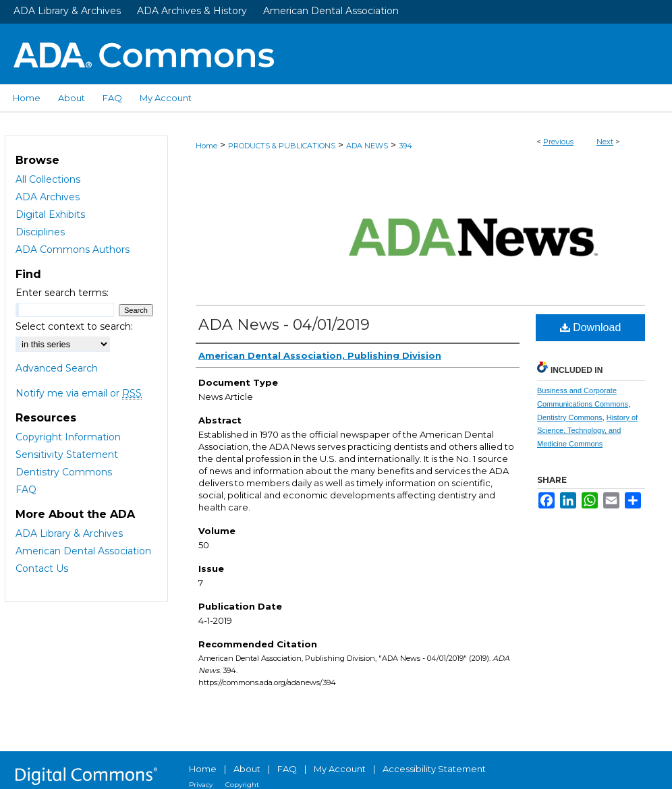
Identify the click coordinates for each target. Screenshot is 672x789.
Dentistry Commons (570, 417)
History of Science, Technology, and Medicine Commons (587, 431)
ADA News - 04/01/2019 (284, 325)
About (247, 769)
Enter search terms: (62, 293)
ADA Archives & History (192, 11)
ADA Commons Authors (73, 250)
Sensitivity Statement (67, 455)
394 (405, 146)
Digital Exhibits (50, 214)
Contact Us (42, 568)
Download (591, 327)
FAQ (26, 490)
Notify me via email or (79, 393)
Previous (558, 142)
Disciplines (40, 232)
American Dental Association (331, 11)
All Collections (48, 179)
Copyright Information (68, 437)
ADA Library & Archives (67, 11)
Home (206, 146)
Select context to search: (74, 326)
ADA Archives (48, 197)
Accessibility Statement (434, 769)
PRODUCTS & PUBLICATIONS (282, 146)
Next (605, 142)
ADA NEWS (367, 146)
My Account (340, 769)
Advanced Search (57, 368)
